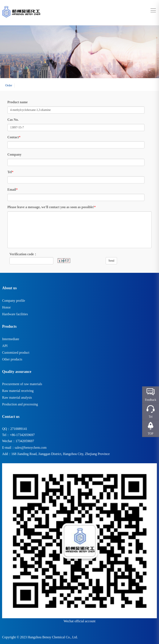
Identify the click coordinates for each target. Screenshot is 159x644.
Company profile (14, 301)
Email (12, 190)
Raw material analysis (17, 397)
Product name (18, 102)
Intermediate (11, 339)
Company (14, 154)
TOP (151, 434)
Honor (6, 307)
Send (111, 261)
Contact (13, 137)
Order (9, 85)
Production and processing (20, 404)
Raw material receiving (18, 391)
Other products (12, 359)
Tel (10, 172)
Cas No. (13, 120)
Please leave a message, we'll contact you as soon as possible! (51, 207)
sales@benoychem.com (31, 448)
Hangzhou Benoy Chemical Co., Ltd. (53, 637)
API (5, 346)
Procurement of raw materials (22, 384)
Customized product (16, 353)
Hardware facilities (15, 314)
